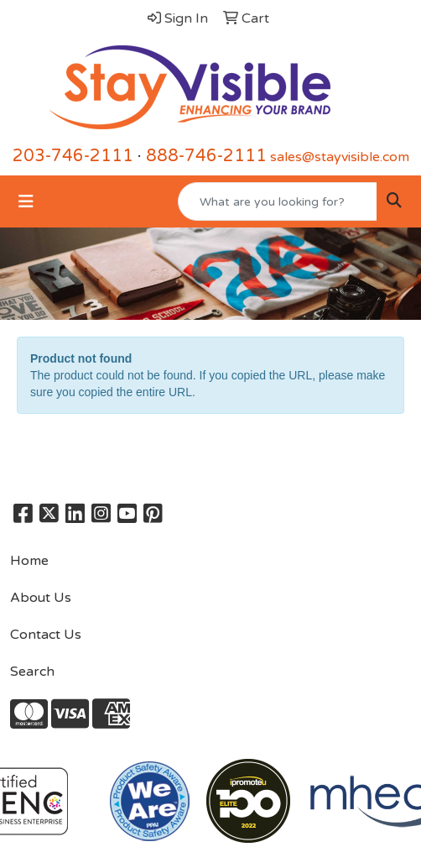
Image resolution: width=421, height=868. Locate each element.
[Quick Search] (278, 201)
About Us (41, 598)
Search (32, 672)
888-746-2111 (206, 156)
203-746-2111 (73, 156)
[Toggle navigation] (26, 202)
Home (29, 561)
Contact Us (46, 635)
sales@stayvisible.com (340, 157)
